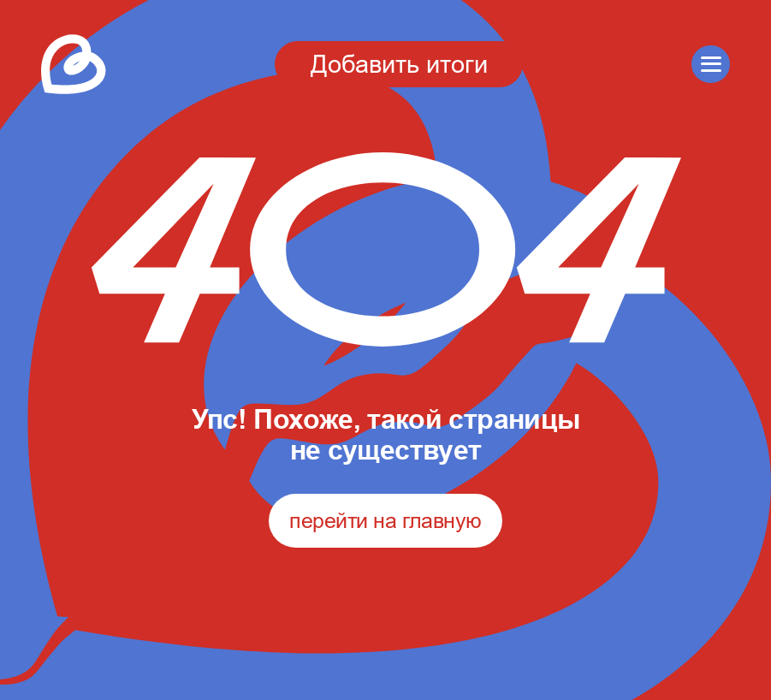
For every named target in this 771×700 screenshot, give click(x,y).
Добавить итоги (399, 64)
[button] (711, 65)
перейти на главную (385, 520)
